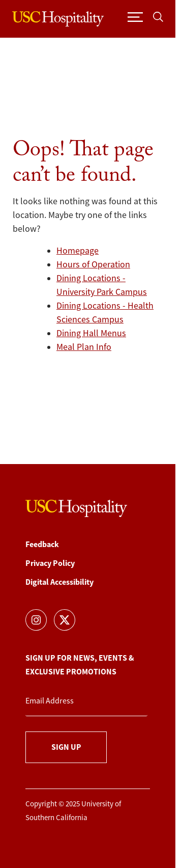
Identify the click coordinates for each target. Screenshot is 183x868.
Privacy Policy (50, 563)
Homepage (78, 251)
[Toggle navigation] (135, 17)
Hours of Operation (93, 264)
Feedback (42, 544)
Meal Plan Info (84, 347)
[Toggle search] (158, 17)
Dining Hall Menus (91, 333)
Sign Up (66, 747)
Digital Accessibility (59, 582)
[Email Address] (86, 701)
